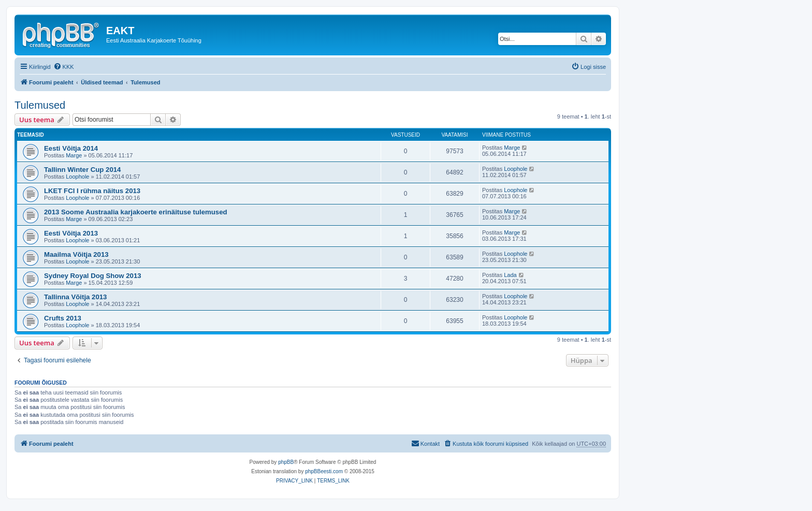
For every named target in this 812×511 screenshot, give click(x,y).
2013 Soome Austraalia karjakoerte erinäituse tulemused (136, 212)
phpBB (286, 462)
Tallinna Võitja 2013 (75, 297)
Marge (74, 155)
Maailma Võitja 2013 (76, 254)
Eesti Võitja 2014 (71, 148)
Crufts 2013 (63, 318)
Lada (510, 275)
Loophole (77, 177)
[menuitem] (64, 67)
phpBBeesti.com (324, 471)
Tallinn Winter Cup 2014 (82, 170)
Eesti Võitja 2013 (71, 233)
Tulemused (40, 105)
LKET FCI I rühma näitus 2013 (92, 191)
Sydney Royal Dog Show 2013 (93, 276)
